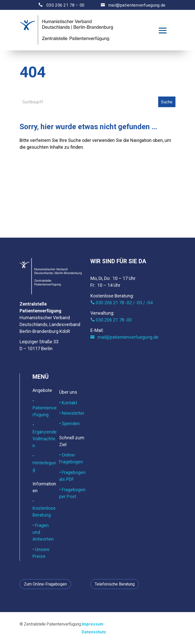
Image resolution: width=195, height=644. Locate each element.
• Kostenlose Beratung (44, 508)
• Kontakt (68, 403)
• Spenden (69, 423)
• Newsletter (72, 413)
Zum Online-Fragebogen (45, 584)
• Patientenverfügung (45, 408)
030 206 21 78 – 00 (57, 5)
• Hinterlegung (44, 463)
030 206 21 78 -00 (111, 320)
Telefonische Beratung (115, 584)
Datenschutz (94, 632)
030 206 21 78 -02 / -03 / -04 (121, 303)
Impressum (93, 624)
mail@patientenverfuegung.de (128, 5)
